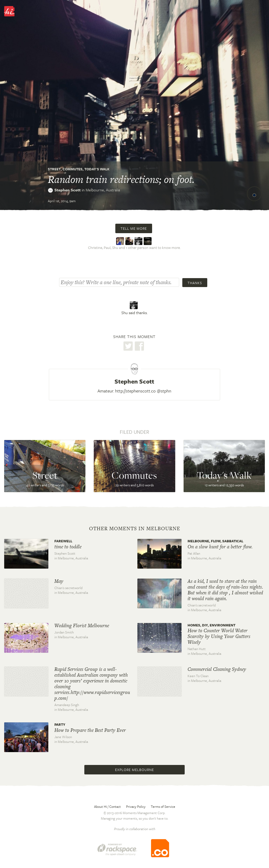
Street (54, 169)
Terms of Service (163, 806)
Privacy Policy (136, 806)
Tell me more (134, 228)
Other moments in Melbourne (135, 529)
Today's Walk (97, 169)
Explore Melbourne (134, 770)
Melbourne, (103, 190)
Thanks (195, 283)
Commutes (73, 169)
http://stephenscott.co (135, 391)
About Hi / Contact (107, 806)
